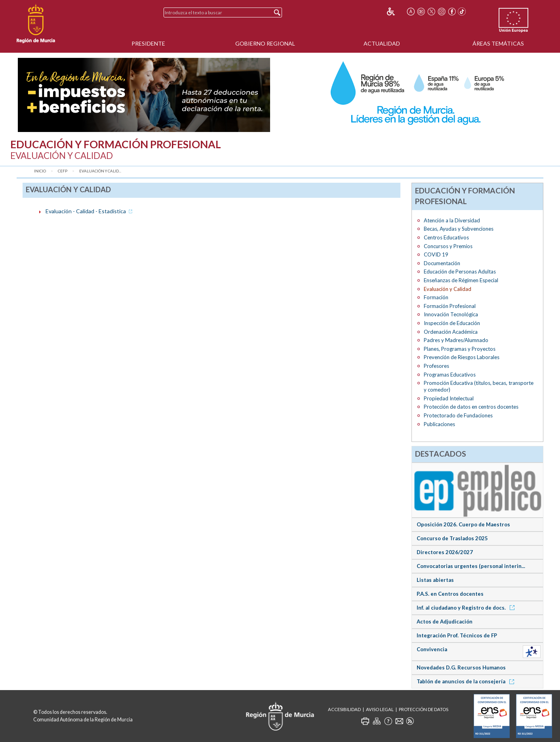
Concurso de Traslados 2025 (452, 538)
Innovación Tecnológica (451, 314)
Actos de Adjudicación (445, 622)
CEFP (63, 171)
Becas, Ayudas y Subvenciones (459, 229)
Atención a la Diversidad (452, 220)
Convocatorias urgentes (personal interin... (471, 566)
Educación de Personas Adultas (460, 272)
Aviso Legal (380, 709)
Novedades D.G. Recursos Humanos (461, 667)
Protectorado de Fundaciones (458, 415)
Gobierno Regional (265, 43)
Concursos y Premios (448, 246)
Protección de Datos (424, 709)
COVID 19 (436, 254)
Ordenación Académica (451, 332)
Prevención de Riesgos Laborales (462, 357)
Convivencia (432, 649)
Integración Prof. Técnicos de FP (457, 635)
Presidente (148, 43)
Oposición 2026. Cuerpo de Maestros (463, 524)
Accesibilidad (344, 709)
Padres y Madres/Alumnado (456, 340)
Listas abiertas (435, 580)
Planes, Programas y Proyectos (460, 349)
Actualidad (382, 43)
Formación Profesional (450, 306)
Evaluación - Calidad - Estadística (90, 211)
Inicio (40, 171)
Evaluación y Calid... (100, 171)
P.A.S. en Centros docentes (450, 594)
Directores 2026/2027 (445, 552)
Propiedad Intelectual (449, 398)
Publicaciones (439, 424)
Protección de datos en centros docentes (471, 407)
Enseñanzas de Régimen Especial (461, 280)
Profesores (436, 366)
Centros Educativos (446, 237)
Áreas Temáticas (498, 43)
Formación (436, 297)
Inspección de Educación (452, 323)
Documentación (442, 263)
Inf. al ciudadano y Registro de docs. (467, 608)
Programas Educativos (450, 375)
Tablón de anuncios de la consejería (467, 681)
